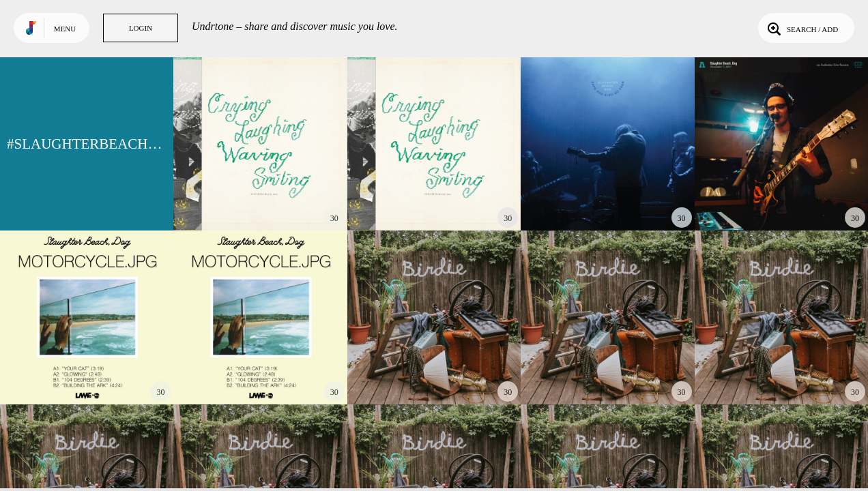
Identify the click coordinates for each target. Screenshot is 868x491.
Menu (65, 29)
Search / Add (801, 28)
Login (141, 28)
